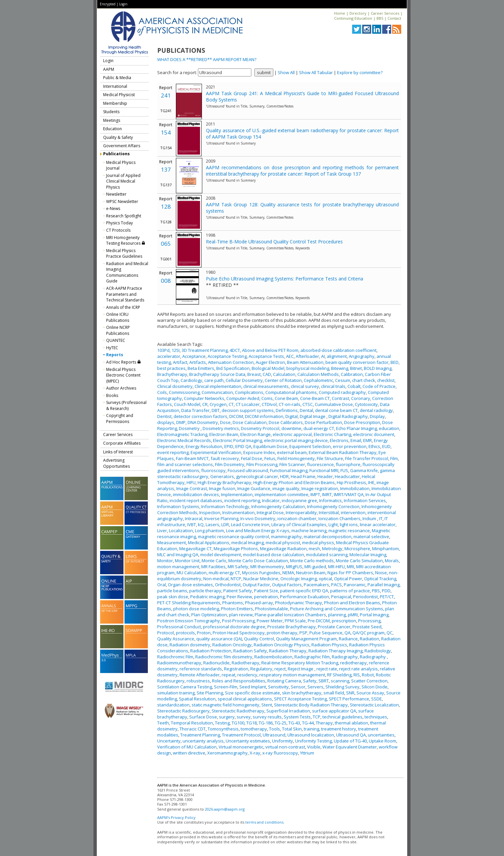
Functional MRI (324, 470)
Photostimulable (272, 609)
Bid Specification (233, 368)
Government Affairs (122, 146)
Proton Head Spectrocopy (239, 633)
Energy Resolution (204, 446)
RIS (357, 675)
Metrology (332, 549)
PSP (303, 633)
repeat (228, 675)
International (115, 86)
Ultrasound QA (351, 735)
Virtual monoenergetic (241, 747)
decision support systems (248, 410)
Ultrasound (274, 735)
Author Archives (121, 388)
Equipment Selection (310, 446)
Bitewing (340, 368)
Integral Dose (270, 512)
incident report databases (196, 500)
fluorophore (348, 464)
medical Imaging (247, 543)
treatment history (339, 729)
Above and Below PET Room (270, 350)
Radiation (369, 639)
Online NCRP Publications (118, 330)
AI (323, 356)
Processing (369, 621)
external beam (292, 452)
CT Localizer (248, 404)
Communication (217, 392)
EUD (386, 446)
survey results (267, 717)
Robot (368, 675)
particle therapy (205, 591)
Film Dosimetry (230, 464)
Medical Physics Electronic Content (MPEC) (123, 375)
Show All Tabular (316, 72)
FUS (344, 470)
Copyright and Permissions (120, 418)
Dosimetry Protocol (260, 428)
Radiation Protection (211, 651)
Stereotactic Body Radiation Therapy (311, 705)
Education (112, 129)
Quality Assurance (176, 639)
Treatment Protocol (241, 735)
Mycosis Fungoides (261, 573)
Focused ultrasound (248, 470)
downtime (291, 428)
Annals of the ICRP (123, 307)
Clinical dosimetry (175, 386)
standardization (173, 705)
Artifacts (198, 362)
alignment (337, 356)
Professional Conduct (179, 627)
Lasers (212, 524)
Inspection (210, 512)
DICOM (236, 416)
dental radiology (376, 410)
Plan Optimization (209, 615)
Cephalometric (318, 380)
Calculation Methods (318, 374)
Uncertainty (169, 741)
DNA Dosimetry (203, 422)
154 (166, 132)
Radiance (348, 639)
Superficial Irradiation (288, 711)
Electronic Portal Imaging (237, 440)
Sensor (298, 687)
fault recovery (225, 458)
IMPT (315, 494)
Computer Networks (204, 398)
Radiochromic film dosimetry (224, 657)
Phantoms (233, 603)
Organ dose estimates (190, 585)
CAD (267, 374)
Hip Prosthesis (351, 482)
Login (123, 4)
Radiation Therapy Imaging (335, 651)
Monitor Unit (187, 561)
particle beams (172, 591)
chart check (364, 380)
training (311, 729)
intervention (353, 512)
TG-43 (294, 723)
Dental (306, 410)
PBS (376, 591)
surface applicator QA (334, 711)
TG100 (238, 723)
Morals (392, 561)
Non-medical (216, 579)
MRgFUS (294, 567)
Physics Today (119, 223)
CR (205, 404)
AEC (290, 356)
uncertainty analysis (203, 741)
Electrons (339, 440)
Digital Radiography (348, 416)
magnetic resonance (349, 530)
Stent (267, 705)
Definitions (287, 410)
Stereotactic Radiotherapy (238, 711)
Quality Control (259, 639)
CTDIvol (269, 404)
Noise (381, 573)
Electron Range (256, 434)
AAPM (109, 69)
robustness (198, 681)
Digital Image (313, 416)
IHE (371, 482)
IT (381, 518)
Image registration (320, 488)
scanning (340, 681)
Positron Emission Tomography (189, 621)
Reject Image (301, 669)
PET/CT (387, 597)
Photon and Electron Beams (352, 603)
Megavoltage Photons (236, 549)
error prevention (350, 446)
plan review (241, 615)
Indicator (271, 500)
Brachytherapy (172, 374)
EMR (367, 440)
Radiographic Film (312, 657)
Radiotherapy (245, 663)
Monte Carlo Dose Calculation (258, 561)
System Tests (297, 717)
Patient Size (266, 591)
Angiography (362, 356)
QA (347, 633)
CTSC (308, 404)
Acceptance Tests (266, 356)
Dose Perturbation (323, 422)
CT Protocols (118, 230)
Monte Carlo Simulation (359, 561)
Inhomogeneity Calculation (278, 506)
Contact (394, 18)
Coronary (361, 398)
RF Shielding (339, 675)
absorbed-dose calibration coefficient (338, 350)
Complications (249, 392)
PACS (336, 585)
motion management (178, 567)
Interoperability (301, 512)
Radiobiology (378, 651)
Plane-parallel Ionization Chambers (290, 615)
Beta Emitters (201, 368)
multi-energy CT (224, 573)
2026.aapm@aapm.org (225, 809)
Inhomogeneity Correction (333, 506)
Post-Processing (238, 621)
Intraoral (194, 518)
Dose (225, 422)
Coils (162, 392)
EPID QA (243, 446)
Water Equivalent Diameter (350, 747)
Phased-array (259, 603)
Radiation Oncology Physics (282, 645)
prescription (344, 621)
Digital (292, 416)
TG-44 (308, 723)
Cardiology (191, 380)
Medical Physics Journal (121, 165)
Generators (222, 476)
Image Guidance (254, 488)
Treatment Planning (200, 735)
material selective (371, 537)
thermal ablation (351, 723)
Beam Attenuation (305, 362)
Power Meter (270, 621)
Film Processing (262, 464)
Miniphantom (386, 549)
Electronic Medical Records (184, 440)
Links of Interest (118, 452)
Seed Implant (253, 687)
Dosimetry (190, 428)
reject (280, 669)
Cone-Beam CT (315, 398)
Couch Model (187, 404)
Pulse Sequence (326, 633)
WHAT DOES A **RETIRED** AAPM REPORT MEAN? (207, 59)
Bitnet (356, 368)
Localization (181, 530)
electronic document (374, 434)
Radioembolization (273, 657)
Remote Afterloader (200, 675)
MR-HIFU (336, 567)
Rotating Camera (284, 681)
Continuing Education (353, 18)
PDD (386, 591)
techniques (376, 717)
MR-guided (315, 567)
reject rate (327, 669)
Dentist (164, 416)
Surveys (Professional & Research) (126, 405)
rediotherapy (353, 663)
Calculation (284, 374)
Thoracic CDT (193, 729)
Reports (115, 355)
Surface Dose (203, 717)
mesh (314, 549)
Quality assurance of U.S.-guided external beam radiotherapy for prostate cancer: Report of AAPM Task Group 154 (302, 134)
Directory (358, 13)
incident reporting (242, 500)
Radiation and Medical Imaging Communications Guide (127, 272)
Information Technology (225, 506)
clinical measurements (266, 386)
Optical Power (348, 579)
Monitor (165, 561)
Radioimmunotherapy (179, 663)
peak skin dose (173, 597)
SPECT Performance (349, 699)
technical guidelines (342, 717)
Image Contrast (192, 488)
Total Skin (292, 729)
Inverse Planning (221, 518)
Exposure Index (259, 452)
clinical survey (305, 386)
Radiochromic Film (175, 657)
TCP (317, 717)
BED (395, 362)
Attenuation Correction (231, 362)
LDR (225, 524)
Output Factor (256, 585)
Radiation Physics (329, 645)
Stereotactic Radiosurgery (183, 711)
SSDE (376, 699)
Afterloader (307, 356)
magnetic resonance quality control (233, 537)
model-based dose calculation (274, 555)
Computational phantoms (291, 392)
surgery (227, 717)
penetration (266, 597)
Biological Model (268, 368)
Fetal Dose (252, 458)
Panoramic (355, 585)
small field (334, 693)
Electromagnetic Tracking (182, 434)
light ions (349, 524)
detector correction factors (200, 416)
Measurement (172, 543)
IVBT (192, 524)
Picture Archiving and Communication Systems (337, 609)
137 (166, 169)
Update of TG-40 (350, 741)
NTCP (236, 579)
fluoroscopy (213, 470)
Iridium (370, 518)
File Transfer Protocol (367, 458)
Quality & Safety (118, 137)
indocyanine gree (299, 500)
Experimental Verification (216, 452)
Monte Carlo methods (312, 561)
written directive (189, 753)
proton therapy (282, 633)
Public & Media (117, 78)
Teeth (163, 723)
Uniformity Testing (313, 741)
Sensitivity (278, 687)
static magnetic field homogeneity (225, 705)
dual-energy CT (319, 428)
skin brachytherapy (302, 693)
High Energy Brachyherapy (224, 482)
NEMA (288, 573)
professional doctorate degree (234, 627)
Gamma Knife (364, 470)
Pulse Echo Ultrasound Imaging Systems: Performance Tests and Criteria (285, 279)
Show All (286, 72)
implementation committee (282, 494)
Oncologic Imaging (299, 579)
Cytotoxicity (366, 404)
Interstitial (329, 512)
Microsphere (357, 549)
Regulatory (261, 669)
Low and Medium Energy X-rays (258, 530)
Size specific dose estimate (253, 693)
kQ (201, 524)
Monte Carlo (214, 561)
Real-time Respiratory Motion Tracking (300, 663)
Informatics (330, 500)
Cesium (343, 380)
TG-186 (266, 723)
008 (166, 281)
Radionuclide (216, 663)
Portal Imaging (374, 615)
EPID (229, 446)
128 (166, 206)
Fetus (270, 458)
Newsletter (116, 194)
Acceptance (194, 356)
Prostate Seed (367, 627)
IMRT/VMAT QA (349, 494)
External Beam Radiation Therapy (343, 452)
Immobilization (355, 488)
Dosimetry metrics (221, 428)
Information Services (365, 500)
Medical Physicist (119, 95)
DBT (216, 410)
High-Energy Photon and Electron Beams (294, 482)
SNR (350, 693)
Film (394, 458)
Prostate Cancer (334, 627)
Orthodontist (228, 585)
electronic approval (292, 434)
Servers (315, 687)
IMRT (327, 494)
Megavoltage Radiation (283, 549)
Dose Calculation (250, 422)
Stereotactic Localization (374, 705)
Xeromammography (227, 753)
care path (214, 380)
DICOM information (264, 416)
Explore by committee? (360, 72)
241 (166, 95)
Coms (267, 398)
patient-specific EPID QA (304, 591)
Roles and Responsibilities (239, 681)
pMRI (353, 615)
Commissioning (184, 392)
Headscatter (347, 476)
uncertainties (381, 735)
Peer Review (239, 597)
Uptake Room (383, 741)
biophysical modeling (308, 368)
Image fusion (222, 488)
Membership (115, 103)
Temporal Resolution (192, 723)
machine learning (309, 530)
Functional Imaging (289, 470)
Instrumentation (238, 512)
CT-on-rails (290, 404)
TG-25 (281, 723)
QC (390, 633)
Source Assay (370, 693)
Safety (310, 681)
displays (166, 422)
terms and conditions (264, 822)
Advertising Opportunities (116, 463)
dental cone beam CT (336, 410)
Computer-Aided (243, 398)
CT (231, 404)
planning (337, 615)
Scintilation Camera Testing (185, 687)
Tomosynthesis (223, 729)
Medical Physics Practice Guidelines (124, 254)
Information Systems (178, 506)
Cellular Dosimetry (244, 380)
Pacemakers (316, 585)
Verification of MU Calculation (187, 747)
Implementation (237, 494)
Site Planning (210, 693)
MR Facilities (213, 567)
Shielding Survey (342, 687)
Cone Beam (286, 398)
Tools (275, 729)
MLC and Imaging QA (178, 555)
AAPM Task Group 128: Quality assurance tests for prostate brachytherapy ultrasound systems (302, 208)
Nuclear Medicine (261, 579)
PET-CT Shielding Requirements (189, 603)
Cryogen (218, 404)
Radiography (345, 657)
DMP (181, 422)
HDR (284, 476)
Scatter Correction (369, 681)
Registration (236, 669)
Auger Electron (270, 362)
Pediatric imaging (207, 597)
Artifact (180, 362)
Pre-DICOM (319, 621)
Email (356, 440)
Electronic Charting (332, 434)
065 (166, 244)
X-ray (255, 753)
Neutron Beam (311, 573)
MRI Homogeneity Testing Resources (126, 241)
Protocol (166, 633)
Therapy (324, 723)
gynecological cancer (257, 476)
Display (377, 416)
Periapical (341, 597)
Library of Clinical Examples (299, 524)
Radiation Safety (250, 651)
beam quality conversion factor (357, 362)
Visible (314, 747)
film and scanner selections (185, 464)
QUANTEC (116, 340)
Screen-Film (226, 687)
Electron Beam (224, 434)
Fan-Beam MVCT (192, 458)
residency (247, 675)
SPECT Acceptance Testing (300, 699)
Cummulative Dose (334, 404)
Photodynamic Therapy (299, 603)
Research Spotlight (124, 216)
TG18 (251, 723)
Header (325, 476)
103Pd (163, 350)
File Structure (330, 458)
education (389, 428)
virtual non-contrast (285, 747)
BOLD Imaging (378, 368)
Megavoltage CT (195, 549)
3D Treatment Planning (205, 350)
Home (340, 13)
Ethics (374, 446)
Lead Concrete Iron (250, 524)
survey (244, 717)
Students (111, 112)
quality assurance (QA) (219, 639)
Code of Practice (379, 386)
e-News (113, 208)
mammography (286, 537)
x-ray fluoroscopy (280, 753)
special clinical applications (245, 699)
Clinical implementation (218, 386)
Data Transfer (195, 410)
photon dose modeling (196, 609)
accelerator (169, 356)
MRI (350, 567)
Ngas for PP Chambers (350, 573)
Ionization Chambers (339, 518)
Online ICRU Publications (118, 317)
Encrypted (108, 4)
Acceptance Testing (227, 356)
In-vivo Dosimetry (258, 518)
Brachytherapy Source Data (217, 374)
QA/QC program (368, 633)
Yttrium (307, 753)
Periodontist (365, 597)
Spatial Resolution (197, 699)
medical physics (318, 543)
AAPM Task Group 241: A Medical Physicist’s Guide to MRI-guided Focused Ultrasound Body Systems (302, 96)
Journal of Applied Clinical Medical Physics (123, 181)
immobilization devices (196, 494)
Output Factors (287, 585)
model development (221, 555)
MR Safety (238, 567)
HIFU (191, 482)
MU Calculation (192, 573)
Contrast (340, 398)
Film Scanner (292, 464)
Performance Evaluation (305, 597)
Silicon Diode (374, 687)
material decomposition (328, 537)
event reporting (173, 452)
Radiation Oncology (232, 645)
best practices (171, 368)
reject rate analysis (358, 669)
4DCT (235, 350)
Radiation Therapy (288, 651)
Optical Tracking (380, 579)
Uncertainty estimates (248, 741)
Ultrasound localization (311, 735)
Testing (222, 723)
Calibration (352, 374)
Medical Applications (209, 543)
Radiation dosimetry (190, 645)
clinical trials (333, 386)
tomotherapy (254, 729)
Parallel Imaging (384, 585)
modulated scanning (327, 555)
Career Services (385, 13)
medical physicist (283, 543)
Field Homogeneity (296, 458)
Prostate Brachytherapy (292, 627)
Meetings (112, 120)
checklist (386, 380)
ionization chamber (297, 518)
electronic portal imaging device (296, 440)
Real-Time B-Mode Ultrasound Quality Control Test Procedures (274, 242)
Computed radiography (342, 392)
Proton (204, 633)
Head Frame (303, 476)
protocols (185, 633)
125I (176, 350)
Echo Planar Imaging (356, 428)
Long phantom (209, 530)
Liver (162, 530)
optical (325, 579)
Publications (116, 154)
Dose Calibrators (286, 422)
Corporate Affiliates (122, 443)
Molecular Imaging (368, 555)
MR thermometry (267, 567)
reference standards (201, 669)
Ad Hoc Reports (123, 362)
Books (112, 395)
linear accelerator (378, 524)
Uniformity (283, 741)
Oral (162, 585)
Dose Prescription (362, 422)
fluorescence (320, 464)
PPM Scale (295, 621)
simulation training (176, 693)
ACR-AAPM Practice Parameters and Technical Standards (125, 294)
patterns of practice (350, 591)
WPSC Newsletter (122, 201)
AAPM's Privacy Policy (176, 817)
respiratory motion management (292, 675)
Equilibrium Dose (270, 446)
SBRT (324, 681)
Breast (254, 374)
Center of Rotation (283, 380)
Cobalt (354, 386)
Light (333, 524)
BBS (380, 18)
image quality (286, 488)
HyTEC (112, 348)
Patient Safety (238, 591)
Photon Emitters (237, 609)
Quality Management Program (306, 639)
